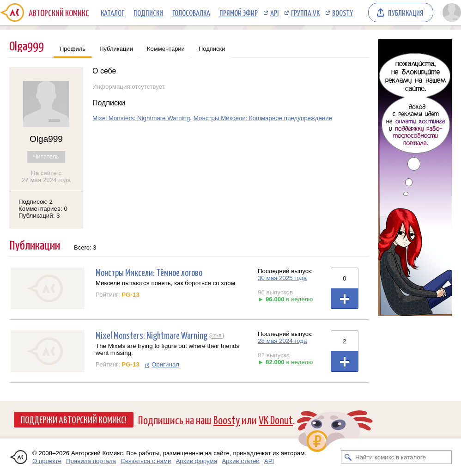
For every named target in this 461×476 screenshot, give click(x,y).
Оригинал (165, 364)
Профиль (73, 49)
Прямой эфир (239, 12)
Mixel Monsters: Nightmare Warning (141, 118)
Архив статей (241, 461)
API (274, 12)
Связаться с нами (146, 461)
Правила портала (91, 461)
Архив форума (196, 461)
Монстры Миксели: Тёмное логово (149, 272)
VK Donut (276, 419)
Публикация (406, 12)
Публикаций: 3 (39, 216)
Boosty (343, 12)
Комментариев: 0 (43, 209)
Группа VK (305, 12)
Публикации (116, 49)
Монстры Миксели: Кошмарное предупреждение (263, 118)
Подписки (148, 12)
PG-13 (130, 295)
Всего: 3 (85, 247)
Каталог (112, 12)
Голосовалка (191, 12)
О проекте (47, 461)
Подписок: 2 (36, 202)
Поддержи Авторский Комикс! (74, 419)
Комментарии (166, 49)
